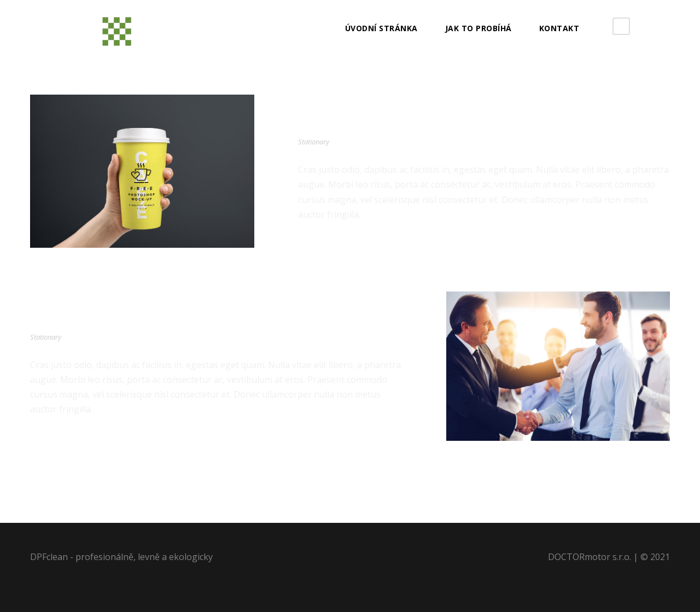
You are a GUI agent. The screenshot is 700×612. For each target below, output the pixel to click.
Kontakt (559, 28)
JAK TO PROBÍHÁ (479, 28)
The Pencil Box (72, 320)
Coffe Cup (325, 125)
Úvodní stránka (381, 28)
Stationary (314, 142)
